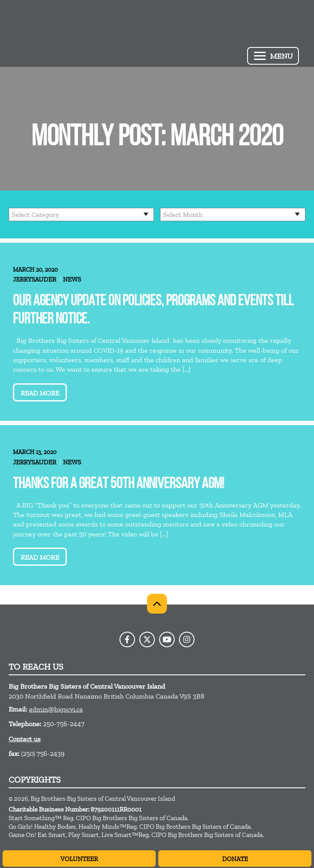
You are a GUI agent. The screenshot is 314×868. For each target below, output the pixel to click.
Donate (235, 859)
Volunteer (79, 859)
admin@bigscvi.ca (56, 709)
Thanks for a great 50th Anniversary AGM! (119, 484)
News (72, 279)
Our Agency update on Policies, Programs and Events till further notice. (153, 311)
